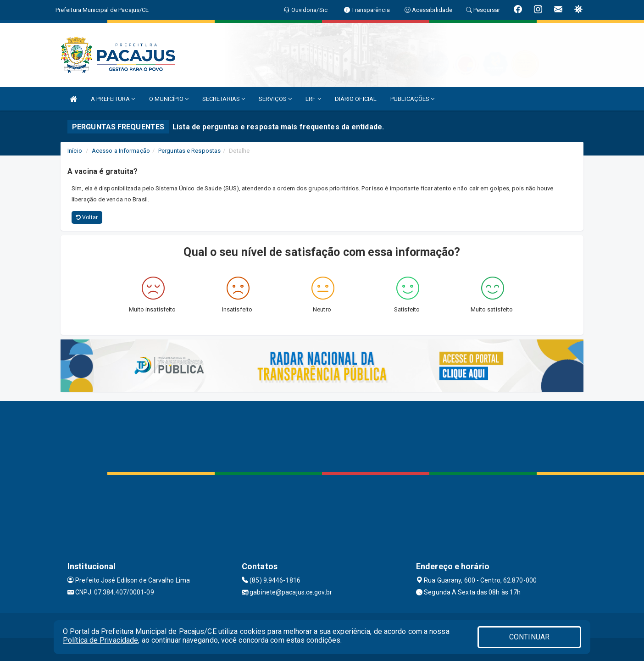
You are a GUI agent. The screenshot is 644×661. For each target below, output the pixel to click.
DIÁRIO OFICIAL (356, 99)
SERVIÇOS (275, 99)
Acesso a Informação (121, 151)
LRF (313, 99)
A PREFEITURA (113, 99)
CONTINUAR (529, 637)
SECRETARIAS (224, 99)
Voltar (87, 217)
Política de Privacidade (100, 640)
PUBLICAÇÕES (412, 99)
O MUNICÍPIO (169, 99)
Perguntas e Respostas (189, 151)
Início (75, 151)
